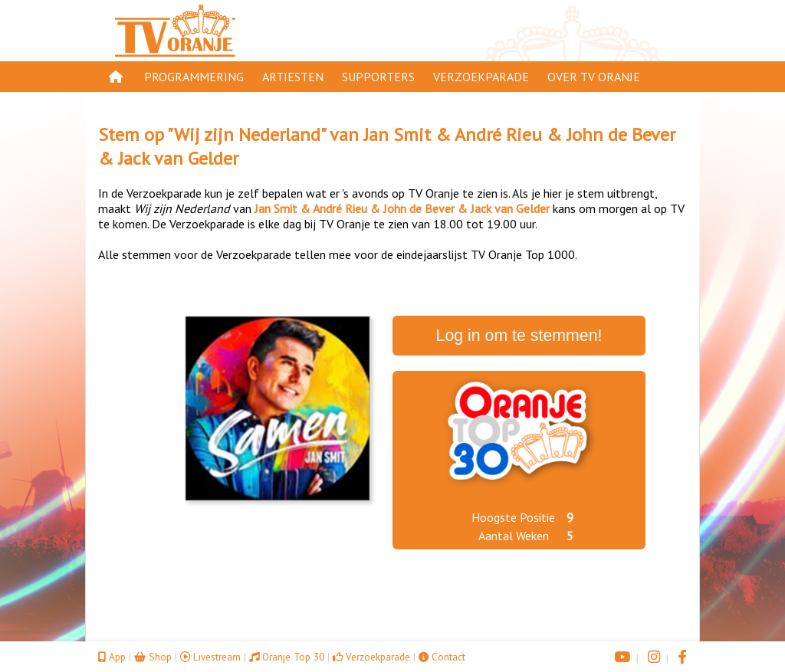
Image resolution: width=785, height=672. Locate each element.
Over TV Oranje (594, 77)
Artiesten (293, 77)
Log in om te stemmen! (519, 336)
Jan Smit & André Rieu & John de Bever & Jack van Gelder (402, 208)
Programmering (194, 77)
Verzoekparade (481, 77)
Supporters (378, 77)
